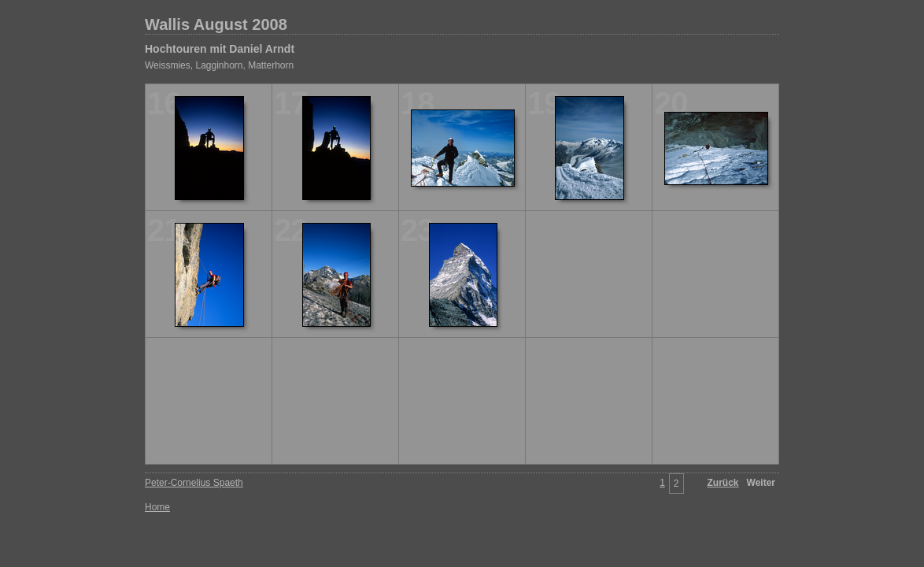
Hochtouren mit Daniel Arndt (220, 49)
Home (157, 507)
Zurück (723, 483)
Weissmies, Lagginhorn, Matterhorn (219, 65)
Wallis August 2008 (216, 24)
